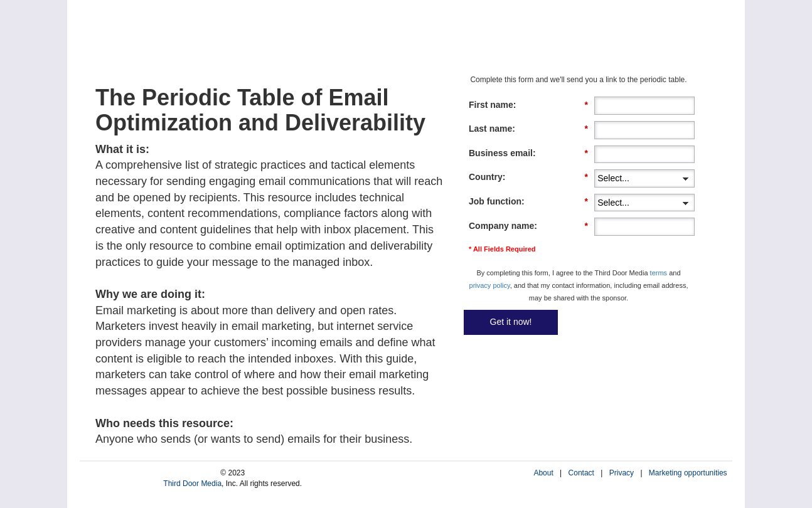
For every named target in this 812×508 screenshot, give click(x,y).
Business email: (528, 153)
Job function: (528, 202)
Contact (581, 473)
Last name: (528, 129)
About (543, 473)
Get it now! (511, 322)
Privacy (622, 473)
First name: (528, 105)
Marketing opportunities (688, 473)
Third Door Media (192, 484)
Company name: (528, 226)
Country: (528, 177)
